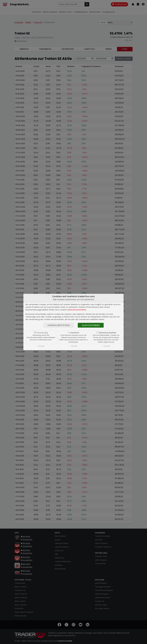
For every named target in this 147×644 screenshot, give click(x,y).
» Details (41, 346)
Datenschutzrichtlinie (77, 310)
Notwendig (42, 333)
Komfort (75, 333)
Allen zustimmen (91, 325)
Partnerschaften (107, 333)
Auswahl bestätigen (59, 325)
